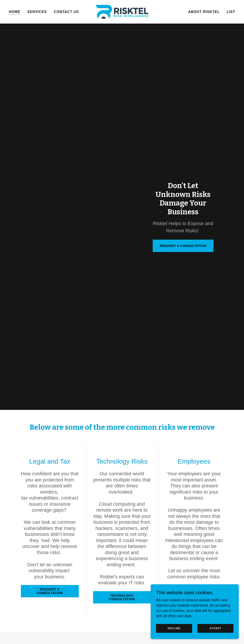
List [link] (231, 12)
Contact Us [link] (66, 12)
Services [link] (37, 12)
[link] (122, 12)
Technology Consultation (122, 597)
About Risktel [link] (204, 12)
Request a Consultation (183, 246)
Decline (174, 628)
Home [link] (15, 12)
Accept (215, 628)
